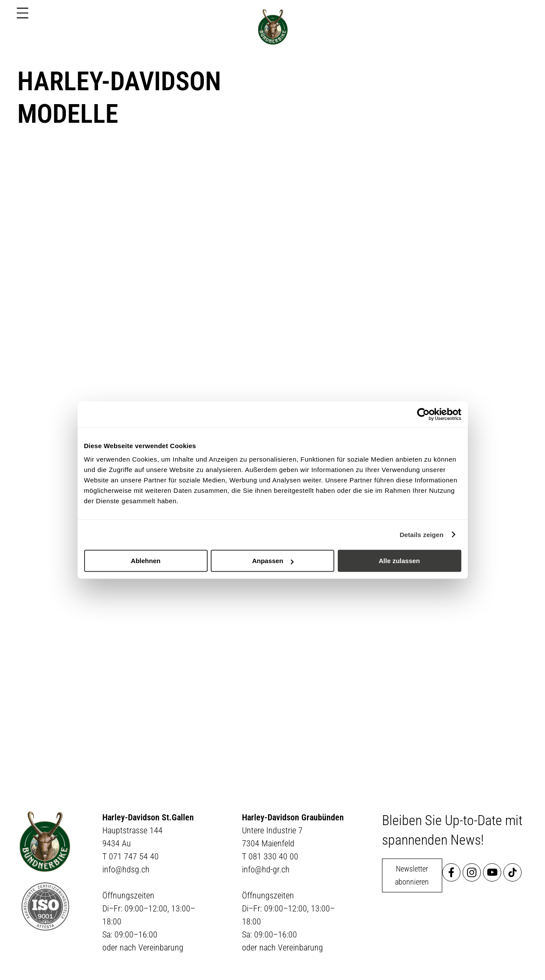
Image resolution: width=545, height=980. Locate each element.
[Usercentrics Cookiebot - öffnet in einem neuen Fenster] (423, 414)
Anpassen (273, 561)
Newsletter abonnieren (412, 875)
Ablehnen (146, 561)
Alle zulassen (399, 561)
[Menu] (23, 13)
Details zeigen (422, 535)
